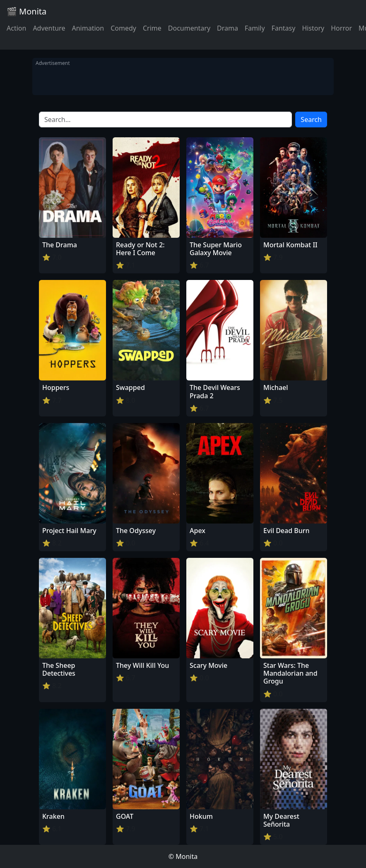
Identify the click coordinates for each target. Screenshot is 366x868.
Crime (152, 28)
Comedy (123, 28)
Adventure (49, 28)
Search (311, 120)
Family (255, 28)
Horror (341, 28)
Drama (228, 28)
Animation (88, 28)
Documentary (189, 28)
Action (16, 28)
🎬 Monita (26, 11)
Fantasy (284, 28)
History (313, 28)
